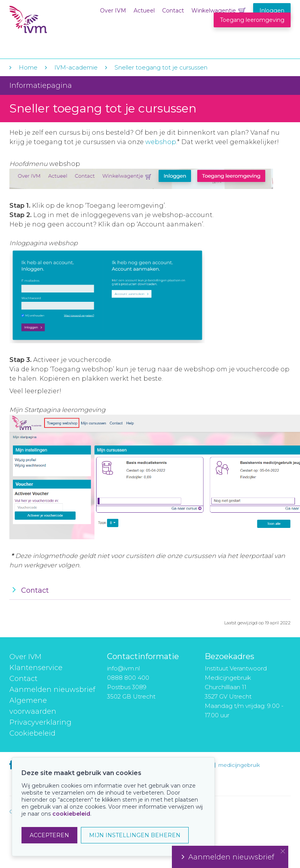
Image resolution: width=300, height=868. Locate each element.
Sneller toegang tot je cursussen (161, 67)
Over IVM (113, 11)
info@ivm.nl (123, 668)
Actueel (144, 11)
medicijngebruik (239, 765)
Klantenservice (36, 668)
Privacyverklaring (40, 722)
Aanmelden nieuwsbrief (52, 690)
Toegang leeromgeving (252, 20)
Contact (173, 11)
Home (28, 67)
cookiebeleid (71, 814)
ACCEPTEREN (49, 835)
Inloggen (272, 11)
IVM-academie (76, 67)
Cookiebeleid (32, 733)
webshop (161, 142)
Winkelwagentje (214, 11)
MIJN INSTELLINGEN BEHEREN (135, 835)
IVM (57, 23)
